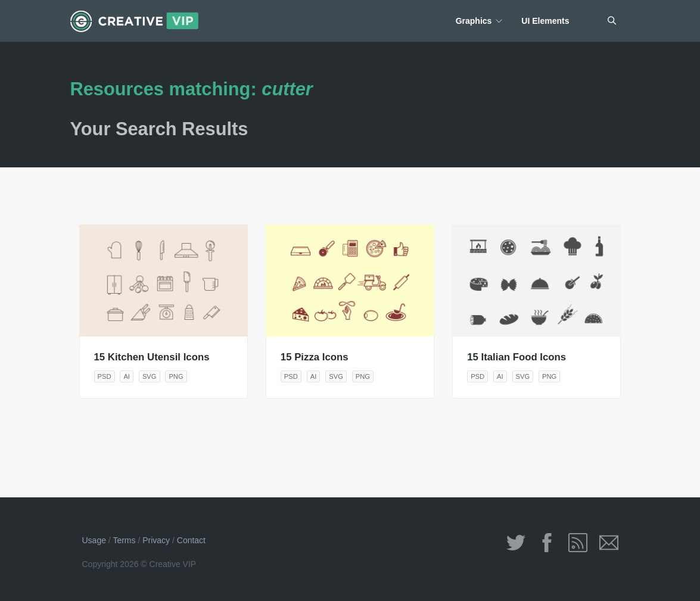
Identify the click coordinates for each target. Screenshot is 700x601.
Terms (124, 540)
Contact (191, 540)
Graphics (474, 21)
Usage (94, 540)
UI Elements (545, 21)
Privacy (156, 540)
